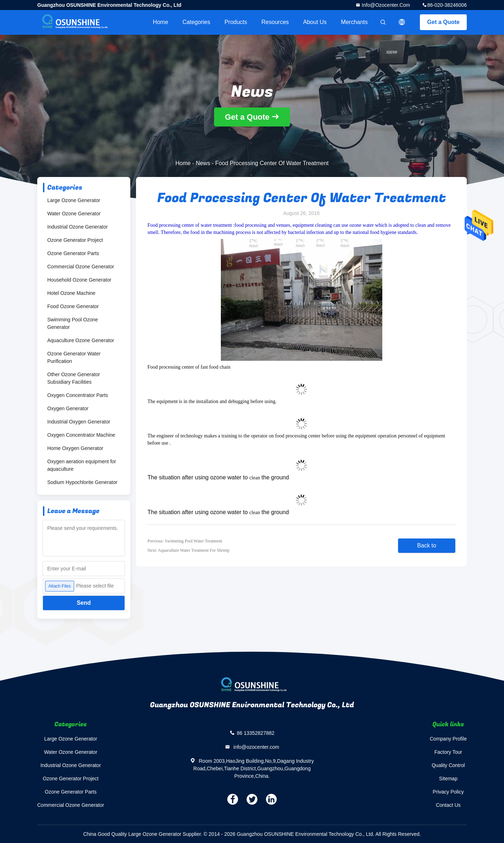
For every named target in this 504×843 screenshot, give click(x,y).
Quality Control (448, 765)
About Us (315, 22)
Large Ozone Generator (74, 200)
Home (161, 22)
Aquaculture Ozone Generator (81, 340)
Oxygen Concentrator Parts (78, 395)
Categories (196, 22)
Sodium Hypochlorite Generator (82, 482)
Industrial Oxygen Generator (79, 422)
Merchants (355, 22)
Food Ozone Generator (73, 306)
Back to (427, 545)
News (203, 163)
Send (84, 603)
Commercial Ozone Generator (81, 267)
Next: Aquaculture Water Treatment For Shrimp (188, 550)
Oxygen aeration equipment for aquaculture (82, 465)
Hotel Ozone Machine (71, 293)
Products (236, 22)
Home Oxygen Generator (75, 448)
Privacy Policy (448, 792)
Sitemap (448, 779)
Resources (275, 22)
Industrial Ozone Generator (77, 227)
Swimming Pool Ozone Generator (73, 323)
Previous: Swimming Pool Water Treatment (185, 541)
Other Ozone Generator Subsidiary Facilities (74, 378)
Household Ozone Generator (79, 280)
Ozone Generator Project (75, 240)
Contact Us (448, 805)
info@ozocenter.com (385, 5)
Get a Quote (443, 22)
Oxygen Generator (68, 408)
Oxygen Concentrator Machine (81, 435)
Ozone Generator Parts (73, 253)
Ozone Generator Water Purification (74, 357)
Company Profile (449, 739)
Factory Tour (448, 752)
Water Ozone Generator (74, 214)
